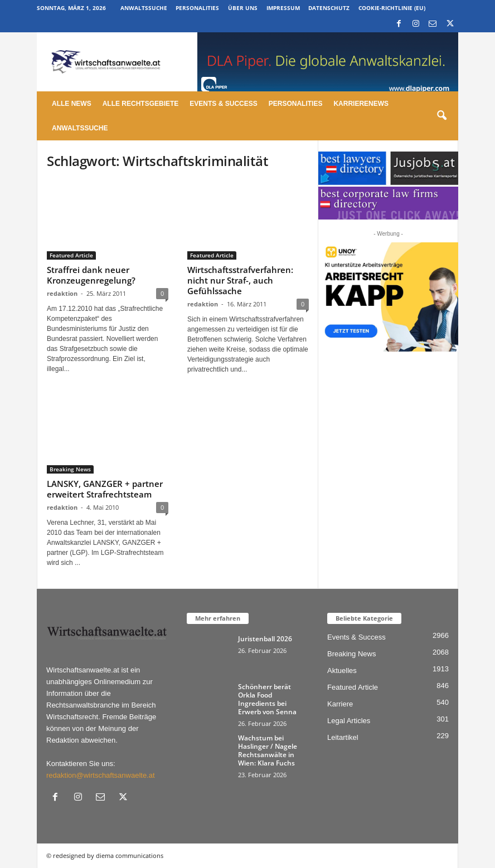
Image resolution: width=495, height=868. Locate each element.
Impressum (283, 8)
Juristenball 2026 (265, 639)
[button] (441, 116)
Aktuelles (342, 670)
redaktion (62, 293)
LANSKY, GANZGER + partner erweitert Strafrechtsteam (105, 489)
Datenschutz (329, 8)
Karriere (340, 704)
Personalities (197, 8)
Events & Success (223, 104)
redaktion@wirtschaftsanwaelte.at (101, 775)
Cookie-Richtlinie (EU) (392, 8)
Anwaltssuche (144, 8)
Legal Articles (349, 721)
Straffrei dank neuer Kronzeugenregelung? (91, 275)
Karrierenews (361, 104)
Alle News (72, 104)
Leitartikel (343, 737)
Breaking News (70, 469)
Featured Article (71, 255)
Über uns (243, 8)
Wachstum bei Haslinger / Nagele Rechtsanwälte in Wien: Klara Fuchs (268, 750)
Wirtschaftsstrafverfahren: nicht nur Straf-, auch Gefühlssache (240, 280)
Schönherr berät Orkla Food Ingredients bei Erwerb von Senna (267, 699)
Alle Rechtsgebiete (141, 104)
